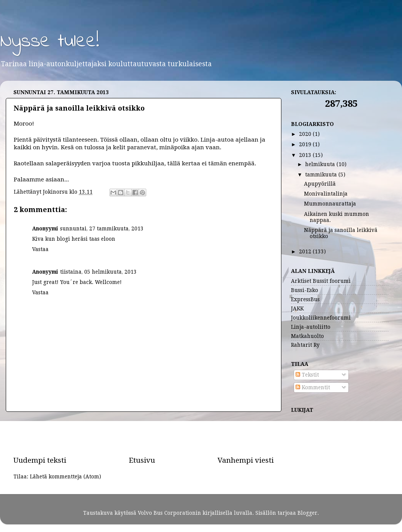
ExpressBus (305, 299)
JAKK (297, 308)
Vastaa (40, 249)
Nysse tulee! (50, 42)
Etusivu (142, 460)
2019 (306, 144)
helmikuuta (321, 164)
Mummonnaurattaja (330, 204)
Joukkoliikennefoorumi (321, 318)
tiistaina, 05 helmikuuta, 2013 (98, 272)
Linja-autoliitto (311, 327)
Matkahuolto (307, 336)
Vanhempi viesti (246, 460)
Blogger (307, 513)
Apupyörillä (320, 184)
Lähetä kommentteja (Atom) (65, 477)
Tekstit (307, 375)
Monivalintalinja (326, 194)
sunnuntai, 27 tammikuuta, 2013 (102, 228)
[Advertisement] (144, 434)
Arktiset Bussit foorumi (321, 281)
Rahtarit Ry (305, 345)
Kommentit (313, 387)
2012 (306, 251)
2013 (306, 155)
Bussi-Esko (305, 290)
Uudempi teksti (40, 460)
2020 (306, 134)
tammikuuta (322, 175)
